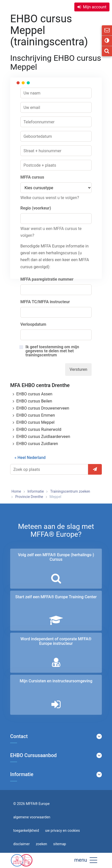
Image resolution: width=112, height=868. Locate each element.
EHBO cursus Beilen (34, 401)
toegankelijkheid (26, 831)
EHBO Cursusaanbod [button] (33, 756)
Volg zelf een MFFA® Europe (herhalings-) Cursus (56, 557)
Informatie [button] (22, 775)
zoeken (41, 844)
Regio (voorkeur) (36, 208)
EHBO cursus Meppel (35, 422)
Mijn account (95, 7)
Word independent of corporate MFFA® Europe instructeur (56, 641)
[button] (93, 860)
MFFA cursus (32, 177)
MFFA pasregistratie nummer (47, 279)
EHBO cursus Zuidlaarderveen (43, 437)
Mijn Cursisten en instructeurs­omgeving (56, 681)
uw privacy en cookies (62, 831)
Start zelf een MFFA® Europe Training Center (56, 597)
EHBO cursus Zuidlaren (37, 444)
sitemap (60, 844)
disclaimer (22, 844)
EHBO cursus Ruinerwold (39, 429)
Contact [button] (19, 737)
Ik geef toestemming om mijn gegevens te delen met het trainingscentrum (52, 351)
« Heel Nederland (30, 458)
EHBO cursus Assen (34, 394)
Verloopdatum (33, 324)
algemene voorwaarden (32, 817)
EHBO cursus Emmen (36, 415)
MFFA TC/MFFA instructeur (45, 302)
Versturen (78, 369)
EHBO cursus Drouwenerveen (43, 408)
